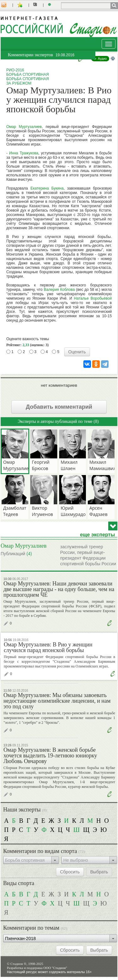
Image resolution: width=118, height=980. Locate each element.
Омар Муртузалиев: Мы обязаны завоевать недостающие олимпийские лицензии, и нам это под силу (57, 701)
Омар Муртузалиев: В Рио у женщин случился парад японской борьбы (48, 647)
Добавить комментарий (59, 407)
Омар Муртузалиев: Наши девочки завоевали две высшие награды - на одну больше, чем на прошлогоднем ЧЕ (59, 589)
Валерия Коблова (59, 290)
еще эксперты (97, 535)
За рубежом (19, 83)
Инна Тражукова (24, 153)
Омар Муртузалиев (24, 127)
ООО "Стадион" (55, 968)
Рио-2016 (15, 70)
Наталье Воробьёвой (93, 298)
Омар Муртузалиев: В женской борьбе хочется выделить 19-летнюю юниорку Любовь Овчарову (50, 756)
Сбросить (70, 872)
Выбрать (99, 872)
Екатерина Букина (47, 188)
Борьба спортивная (28, 75)
